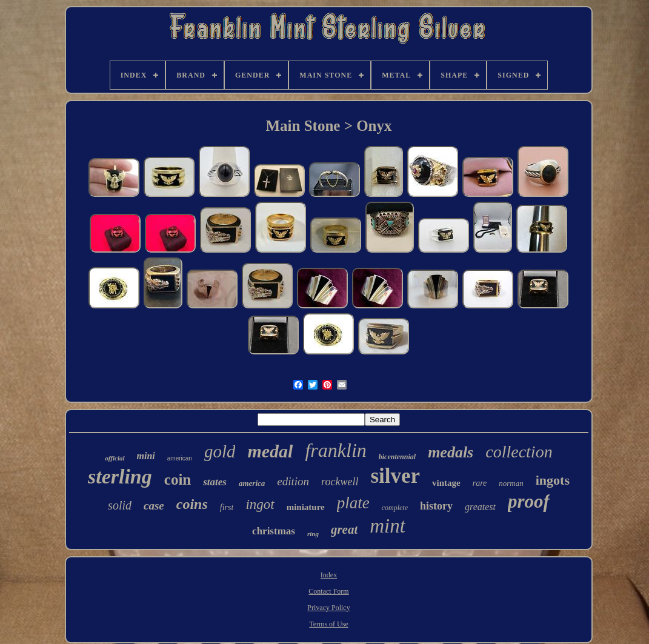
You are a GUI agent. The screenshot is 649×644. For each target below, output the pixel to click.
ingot (260, 504)
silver (395, 476)
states (215, 482)
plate (353, 503)
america (252, 483)
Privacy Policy (328, 608)
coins (192, 504)
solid (120, 505)
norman (511, 483)
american (180, 458)
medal (270, 451)
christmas (274, 531)
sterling (120, 476)
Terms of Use (328, 624)
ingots (553, 480)
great (344, 529)
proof (529, 501)
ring (313, 534)
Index (329, 575)
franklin (335, 450)
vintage (446, 483)
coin (178, 480)
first (227, 507)
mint (388, 526)
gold (220, 451)
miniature (306, 507)
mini (146, 456)
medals (451, 452)
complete (395, 508)
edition (293, 481)
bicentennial (397, 457)
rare (480, 483)
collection (519, 452)
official (115, 458)
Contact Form (328, 591)
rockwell (340, 482)
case (154, 506)
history (436, 506)
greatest (480, 507)
